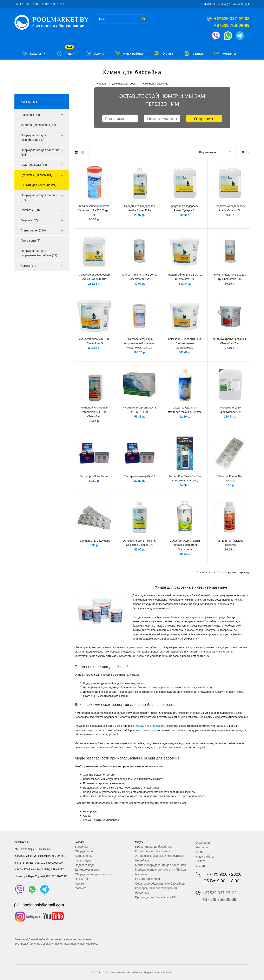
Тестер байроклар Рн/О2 (140, 476)
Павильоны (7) (30, 241)
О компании (203, 843)
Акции (200, 852)
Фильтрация (83, 860)
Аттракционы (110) (33, 230)
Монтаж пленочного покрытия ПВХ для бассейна (161, 872)
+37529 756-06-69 (232, 25)
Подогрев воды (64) (34, 165)
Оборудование (85, 851)
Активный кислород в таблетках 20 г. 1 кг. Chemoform (94, 412)
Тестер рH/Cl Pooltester (94, 476)
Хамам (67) (28, 266)
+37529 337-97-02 (232, 18)
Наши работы (205, 857)
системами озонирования (148, 726)
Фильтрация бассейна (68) (38, 125)
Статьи (200, 866)
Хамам (79, 884)
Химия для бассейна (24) (39, 185)
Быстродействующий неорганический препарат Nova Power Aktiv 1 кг (140, 343)
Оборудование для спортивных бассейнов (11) (39, 253)
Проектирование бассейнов (154, 847)
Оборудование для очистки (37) (39, 197)
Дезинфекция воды (124, 84)
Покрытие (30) (30, 210)
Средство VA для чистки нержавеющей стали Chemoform (185, 545)
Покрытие (81, 879)
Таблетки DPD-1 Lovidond (94, 541)
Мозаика (81, 888)
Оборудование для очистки (93, 874)
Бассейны (81, 847)
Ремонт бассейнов (147, 879)
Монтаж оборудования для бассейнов (160, 865)
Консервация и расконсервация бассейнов (156, 890)
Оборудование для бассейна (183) (40, 152)
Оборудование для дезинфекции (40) (33, 137)
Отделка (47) (29, 220)
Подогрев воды (85, 865)
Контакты (202, 847)
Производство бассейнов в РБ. (156, 897)
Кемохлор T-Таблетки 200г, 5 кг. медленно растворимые (185, 343)
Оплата (200, 861)
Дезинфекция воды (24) (36, 175)
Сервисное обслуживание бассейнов (160, 884)
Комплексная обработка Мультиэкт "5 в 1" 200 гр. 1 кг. (94, 210)
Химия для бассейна (155, 84)
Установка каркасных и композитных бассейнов (160, 858)
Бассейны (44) (30, 115)
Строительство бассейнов (153, 851)
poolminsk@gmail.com (43, 905)
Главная (101, 84)
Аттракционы (84, 856)
